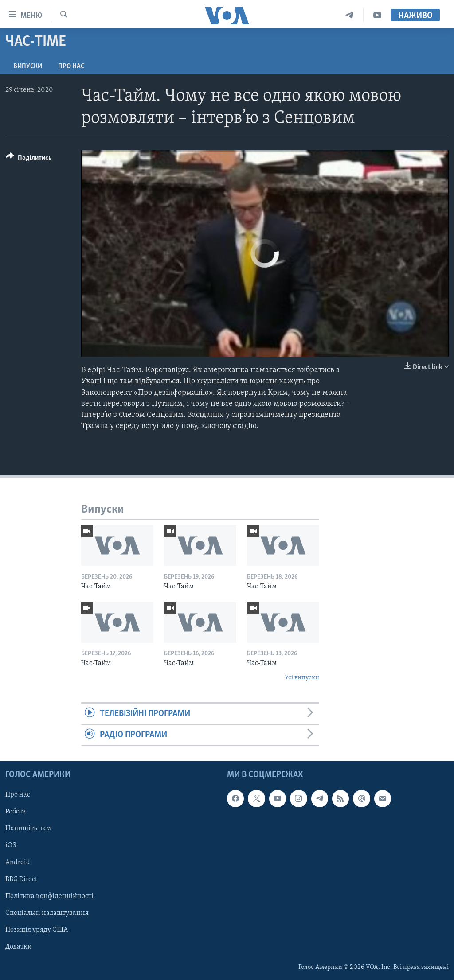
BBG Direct (21, 879)
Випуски (28, 66)
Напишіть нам (28, 828)
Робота (16, 812)
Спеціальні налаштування (47, 913)
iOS (11, 845)
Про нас (71, 66)
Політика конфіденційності (49, 896)
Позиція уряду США (37, 930)
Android (18, 863)
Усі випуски (302, 678)
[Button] (29, 159)
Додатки (19, 947)
